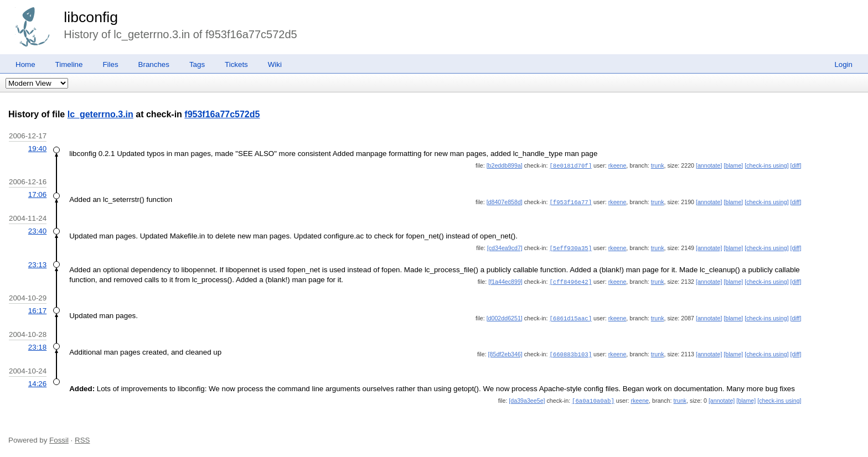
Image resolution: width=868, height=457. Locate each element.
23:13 (37, 263)
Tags (197, 64)
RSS (82, 436)
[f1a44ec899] (505, 280)
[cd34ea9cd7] (505, 247)
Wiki (275, 64)
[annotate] (709, 165)
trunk (658, 165)
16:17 (37, 308)
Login (843, 64)
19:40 (37, 149)
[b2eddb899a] (505, 165)
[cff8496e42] (570, 280)
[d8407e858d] (505, 201)
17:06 (37, 194)
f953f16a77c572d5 (222, 114)
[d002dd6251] (505, 316)
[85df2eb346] (505, 351)
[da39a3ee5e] (527, 397)
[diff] (796, 165)
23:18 (37, 344)
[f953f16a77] (570, 201)
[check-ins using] (766, 165)
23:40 (37, 230)
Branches (154, 64)
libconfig (91, 17)
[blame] (733, 165)
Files (110, 64)
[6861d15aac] (570, 316)
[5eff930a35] (570, 247)
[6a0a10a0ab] (593, 397)
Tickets (236, 64)
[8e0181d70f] (570, 165)
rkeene (618, 165)
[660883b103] (570, 351)
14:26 (37, 380)
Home (25, 64)
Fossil (59, 436)
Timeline (69, 64)
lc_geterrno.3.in (100, 114)
